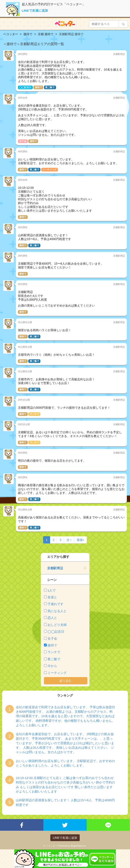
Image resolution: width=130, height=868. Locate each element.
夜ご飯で (54, 659)
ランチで (54, 652)
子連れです (55, 604)
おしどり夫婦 (57, 625)
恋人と (52, 618)
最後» (81, 540)
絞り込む (66, 681)
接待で (52, 645)
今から (52, 666)
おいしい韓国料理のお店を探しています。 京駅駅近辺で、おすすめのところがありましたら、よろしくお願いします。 (65, 763)
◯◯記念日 (56, 631)
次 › (69, 540)
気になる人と (57, 611)
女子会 (52, 638)
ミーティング (57, 673)
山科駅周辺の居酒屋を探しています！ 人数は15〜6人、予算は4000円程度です (65, 802)
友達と (52, 597)
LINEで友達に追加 (35, 10)
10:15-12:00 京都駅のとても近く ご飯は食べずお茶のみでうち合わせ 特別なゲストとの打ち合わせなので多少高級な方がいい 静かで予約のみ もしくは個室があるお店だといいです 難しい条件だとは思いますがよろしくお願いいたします (65, 785)
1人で (52, 590)
